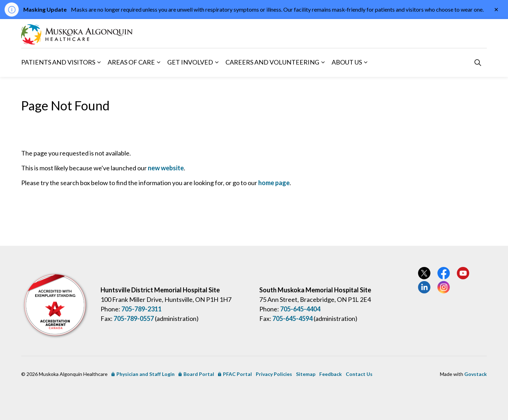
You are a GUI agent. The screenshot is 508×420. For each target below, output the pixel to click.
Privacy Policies (274, 374)
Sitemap (306, 374)
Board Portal (196, 374)
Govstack (476, 374)
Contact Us (359, 374)
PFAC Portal (235, 374)
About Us (347, 62)
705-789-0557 (134, 318)
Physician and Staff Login (143, 374)
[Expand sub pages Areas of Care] (158, 62)
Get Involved (190, 62)
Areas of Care (131, 62)
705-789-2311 (141, 309)
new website (166, 168)
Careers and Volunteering (272, 62)
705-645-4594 (292, 318)
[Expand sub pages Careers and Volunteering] (323, 62)
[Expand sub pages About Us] (365, 62)
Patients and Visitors (58, 62)
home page (274, 183)
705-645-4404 (300, 309)
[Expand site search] (478, 62)
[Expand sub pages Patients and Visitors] (99, 62)
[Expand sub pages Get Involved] (217, 62)
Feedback (331, 374)
